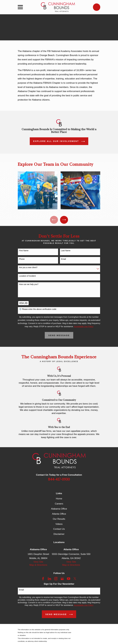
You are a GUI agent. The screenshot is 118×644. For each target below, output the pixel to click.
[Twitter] (75, 579)
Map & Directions (38, 566)
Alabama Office (59, 509)
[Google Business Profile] (62, 579)
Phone (22, 260)
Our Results (59, 519)
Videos (59, 525)
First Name (24, 251)
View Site (38, 562)
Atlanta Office (59, 514)
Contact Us (59, 530)
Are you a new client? (28, 268)
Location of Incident (27, 277)
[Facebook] (43, 579)
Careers (59, 504)
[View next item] (64, 220)
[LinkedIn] (49, 579)
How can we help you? (29, 285)
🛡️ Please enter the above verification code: (38, 310)
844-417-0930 (59, 480)
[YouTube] (69, 579)
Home (59, 499)
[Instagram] (56, 579)
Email (64, 260)
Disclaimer (59, 535)
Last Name (66, 251)
